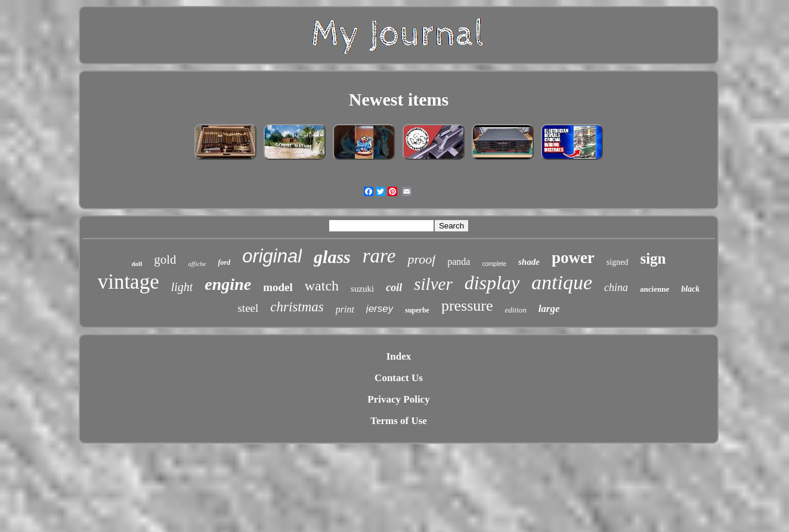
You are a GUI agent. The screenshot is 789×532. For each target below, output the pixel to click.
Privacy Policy (398, 399)
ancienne (655, 289)
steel (248, 308)
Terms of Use (399, 421)
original (272, 256)
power (573, 258)
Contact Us (399, 378)
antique (562, 282)
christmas (297, 307)
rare (379, 256)
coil (394, 287)
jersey (380, 309)
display (492, 283)
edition (516, 310)
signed (618, 262)
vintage (129, 282)
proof (421, 259)
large (549, 309)
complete (494, 264)
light (182, 287)
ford (224, 262)
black (690, 289)
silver (433, 284)
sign (653, 259)
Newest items (399, 99)
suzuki (362, 289)
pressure (467, 306)
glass (332, 257)
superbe (417, 310)
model (278, 287)
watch (322, 286)
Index (399, 356)
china (616, 287)
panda (459, 262)
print (345, 309)
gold (165, 259)
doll (137, 264)
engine (228, 284)
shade (529, 262)
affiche (197, 264)
